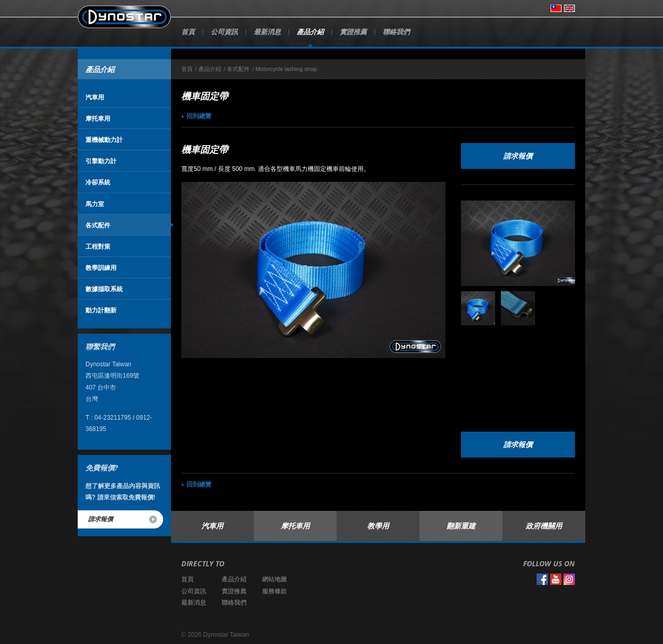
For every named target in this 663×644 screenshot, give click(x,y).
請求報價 (100, 519)
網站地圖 (275, 579)
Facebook (542, 579)
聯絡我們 (396, 32)
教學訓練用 (101, 268)
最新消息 (267, 32)
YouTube (556, 579)
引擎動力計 (101, 161)
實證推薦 (353, 32)
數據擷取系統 (104, 289)
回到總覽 (199, 116)
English (570, 8)
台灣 (556, 8)
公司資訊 (224, 32)
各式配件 (98, 225)
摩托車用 (98, 118)
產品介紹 (310, 32)
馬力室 (95, 204)
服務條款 (275, 591)
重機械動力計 (104, 140)
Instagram (569, 579)
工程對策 (98, 246)
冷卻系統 (98, 182)
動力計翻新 (101, 310)
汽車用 (95, 97)
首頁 (188, 32)
